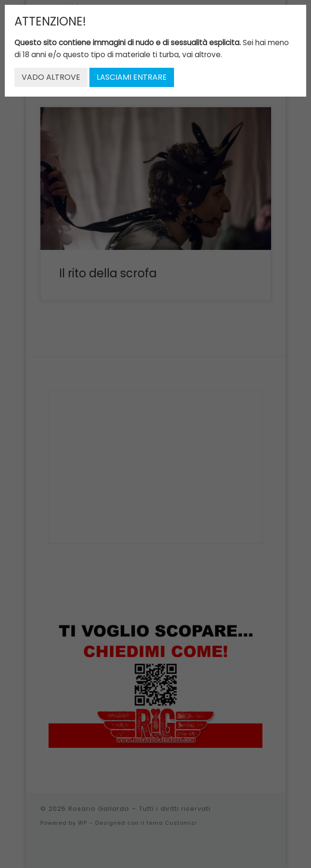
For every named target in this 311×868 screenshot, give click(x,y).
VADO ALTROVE (51, 77)
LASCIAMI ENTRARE (132, 77)
